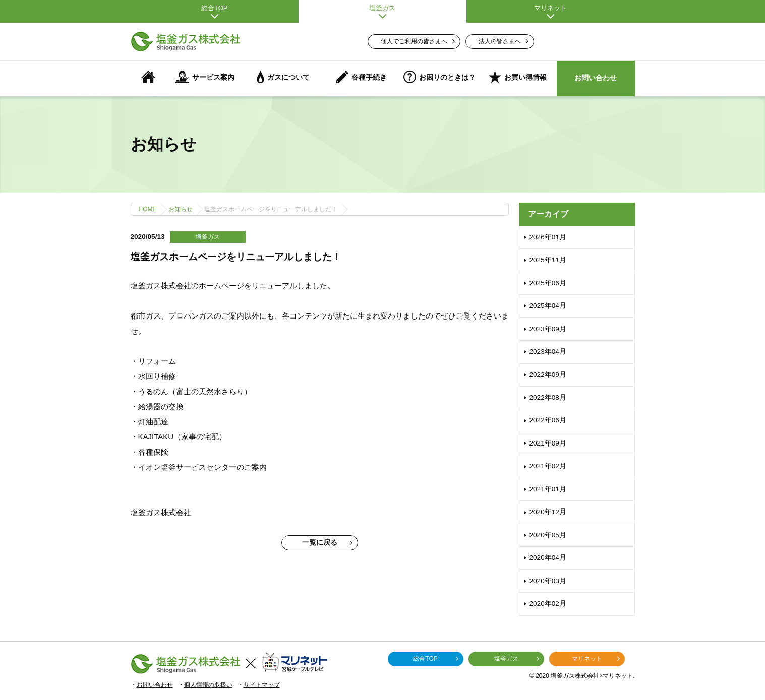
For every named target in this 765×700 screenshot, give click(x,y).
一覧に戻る (327, 543)
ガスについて (283, 77)
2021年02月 (548, 466)
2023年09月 (548, 329)
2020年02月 (548, 603)
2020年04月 (548, 558)
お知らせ (181, 209)
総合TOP (215, 11)
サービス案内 (205, 77)
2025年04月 (548, 306)
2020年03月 (548, 581)
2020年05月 (548, 535)
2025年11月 (548, 260)
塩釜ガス (382, 11)
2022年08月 (548, 397)
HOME (148, 209)
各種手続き (361, 77)
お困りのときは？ (439, 77)
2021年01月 (548, 489)
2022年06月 (548, 420)
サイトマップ (262, 685)
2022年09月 (548, 375)
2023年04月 (548, 352)
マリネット (550, 11)
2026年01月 (548, 237)
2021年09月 (548, 443)
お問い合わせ (596, 78)
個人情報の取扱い (208, 685)
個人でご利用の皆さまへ (418, 41)
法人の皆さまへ (504, 41)
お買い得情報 (518, 77)
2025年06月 (548, 283)
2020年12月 (548, 512)
